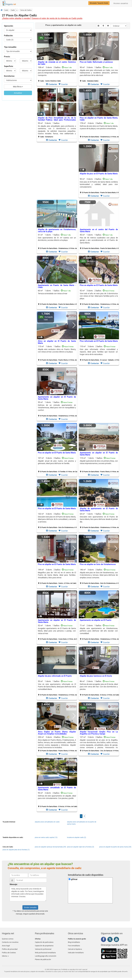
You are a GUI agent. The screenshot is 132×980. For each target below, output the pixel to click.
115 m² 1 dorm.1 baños (58, 353)
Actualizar (18, 93)
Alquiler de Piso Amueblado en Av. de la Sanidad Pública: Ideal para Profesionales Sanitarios (57, 120)
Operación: (9, 26)
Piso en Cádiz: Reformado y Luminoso (96, 62)
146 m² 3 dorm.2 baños (100, 576)
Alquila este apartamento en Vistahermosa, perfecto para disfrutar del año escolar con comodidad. (99, 631)
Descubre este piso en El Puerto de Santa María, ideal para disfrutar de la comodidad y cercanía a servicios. (57, 519)
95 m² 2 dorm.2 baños (58, 800)
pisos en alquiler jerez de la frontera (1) (16, 850)
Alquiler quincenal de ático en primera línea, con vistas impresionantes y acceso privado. (99, 462)
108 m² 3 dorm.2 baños (57, 74)
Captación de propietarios (44, 945)
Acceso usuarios (121, 3)
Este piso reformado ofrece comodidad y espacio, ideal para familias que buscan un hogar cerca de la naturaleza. (99, 352)
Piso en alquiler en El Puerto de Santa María (99, 285)
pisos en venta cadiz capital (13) (46, 837)
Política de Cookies (9, 951)
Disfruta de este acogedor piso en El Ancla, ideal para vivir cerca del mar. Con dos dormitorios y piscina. (99, 687)
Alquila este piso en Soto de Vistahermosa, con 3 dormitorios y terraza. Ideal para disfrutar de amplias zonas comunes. (99, 575)
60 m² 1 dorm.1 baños (58, 297)
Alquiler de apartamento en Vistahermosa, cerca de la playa (57, 231)
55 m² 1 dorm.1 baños (58, 409)
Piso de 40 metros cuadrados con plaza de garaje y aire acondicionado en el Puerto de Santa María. (99, 240)
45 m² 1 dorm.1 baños (100, 242)
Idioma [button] (5, 954)
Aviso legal (6, 945)
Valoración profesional (43, 948)
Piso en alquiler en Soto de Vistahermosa (98, 564)
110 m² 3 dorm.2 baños (100, 353)
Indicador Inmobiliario (76, 951)
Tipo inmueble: (10, 47)
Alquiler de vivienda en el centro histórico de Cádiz (57, 63)
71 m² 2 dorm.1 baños (100, 632)
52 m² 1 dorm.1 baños (58, 632)
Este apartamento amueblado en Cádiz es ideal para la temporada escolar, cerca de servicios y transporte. (57, 73)
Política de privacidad (10, 948)
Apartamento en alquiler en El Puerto (96, 620)
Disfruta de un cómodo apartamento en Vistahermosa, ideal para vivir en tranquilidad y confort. (57, 408)
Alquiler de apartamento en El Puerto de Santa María (99, 510)
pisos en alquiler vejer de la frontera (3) (81, 847)
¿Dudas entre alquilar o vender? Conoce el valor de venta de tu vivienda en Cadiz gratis (42, 18)
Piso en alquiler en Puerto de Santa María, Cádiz (99, 119)
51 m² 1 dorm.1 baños (58, 242)
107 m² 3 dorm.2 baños (58, 465)
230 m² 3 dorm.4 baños (58, 744)
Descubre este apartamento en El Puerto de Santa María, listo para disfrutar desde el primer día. (99, 519)
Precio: (7, 57)
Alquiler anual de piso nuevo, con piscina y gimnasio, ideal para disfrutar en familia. (57, 462)
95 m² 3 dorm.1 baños (57, 130)
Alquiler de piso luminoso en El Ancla (96, 676)
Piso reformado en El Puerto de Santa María (99, 341)
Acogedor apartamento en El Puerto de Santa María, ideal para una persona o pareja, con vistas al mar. (57, 631)
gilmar (74, 879)
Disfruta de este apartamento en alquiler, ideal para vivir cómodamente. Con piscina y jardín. (57, 797)
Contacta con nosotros (10, 942)
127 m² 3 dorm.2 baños (100, 744)
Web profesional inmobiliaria (45, 951)
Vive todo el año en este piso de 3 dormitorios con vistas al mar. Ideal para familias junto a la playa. (99, 296)
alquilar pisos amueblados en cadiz (47, 822)
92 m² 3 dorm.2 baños (100, 297)
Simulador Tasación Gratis (99, 3)
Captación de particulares (44, 942)
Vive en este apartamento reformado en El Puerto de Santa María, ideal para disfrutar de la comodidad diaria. (57, 687)
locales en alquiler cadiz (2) (77, 837)
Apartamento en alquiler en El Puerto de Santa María (57, 398)
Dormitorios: (9, 76)
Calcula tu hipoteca (75, 948)
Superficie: (9, 66)
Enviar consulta (30, 907)
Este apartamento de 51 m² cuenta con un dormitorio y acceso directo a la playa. (57, 239)
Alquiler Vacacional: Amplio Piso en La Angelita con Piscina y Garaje (99, 733)
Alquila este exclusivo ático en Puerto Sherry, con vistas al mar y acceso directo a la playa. (57, 351)
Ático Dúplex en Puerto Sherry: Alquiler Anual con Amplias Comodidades (57, 733)
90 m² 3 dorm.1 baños (99, 74)
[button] (26, 10)
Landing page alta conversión (46, 954)
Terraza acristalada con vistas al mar (53, 293)
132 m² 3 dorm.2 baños (58, 521)
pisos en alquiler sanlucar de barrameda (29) (50, 847)
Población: (9, 36)
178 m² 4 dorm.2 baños (100, 130)
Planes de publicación (43, 957)
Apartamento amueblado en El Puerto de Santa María (57, 789)
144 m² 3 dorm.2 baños (57, 576)
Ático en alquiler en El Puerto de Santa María (57, 342)
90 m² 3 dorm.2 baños (100, 186)
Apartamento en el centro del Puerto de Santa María (99, 231)
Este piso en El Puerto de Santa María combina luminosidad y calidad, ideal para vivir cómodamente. (99, 184)
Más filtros (18, 87)
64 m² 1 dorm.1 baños (100, 521)
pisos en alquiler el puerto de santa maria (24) (115, 847)
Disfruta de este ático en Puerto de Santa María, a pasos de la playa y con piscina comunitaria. (99, 127)
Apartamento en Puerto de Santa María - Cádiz (57, 286)
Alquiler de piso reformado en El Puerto (55, 676)
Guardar (63, 84)
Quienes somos (8, 939)
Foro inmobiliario (74, 945)
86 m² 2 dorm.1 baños (99, 688)
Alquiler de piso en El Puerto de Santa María (99, 174)
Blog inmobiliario (74, 942)
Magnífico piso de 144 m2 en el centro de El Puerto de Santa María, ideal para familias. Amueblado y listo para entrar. (57, 575)
